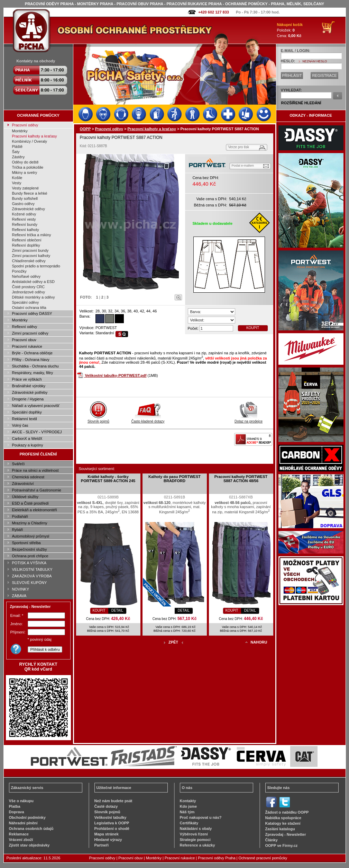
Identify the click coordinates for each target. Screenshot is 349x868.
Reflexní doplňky (26, 245)
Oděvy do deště (25, 162)
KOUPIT (253, 328)
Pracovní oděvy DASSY (32, 313)
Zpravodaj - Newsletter (286, 834)
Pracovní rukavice (27, 346)
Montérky (20, 131)
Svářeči (19, 464)
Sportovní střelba (26, 543)
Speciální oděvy (26, 302)
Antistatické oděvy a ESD (34, 282)
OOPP (85, 129)
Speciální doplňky (27, 412)
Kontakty (188, 801)
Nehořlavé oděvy (26, 276)
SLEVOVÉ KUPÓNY (30, 583)
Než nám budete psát (113, 801)
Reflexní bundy (25, 224)
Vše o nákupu (21, 801)
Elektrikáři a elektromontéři (35, 510)
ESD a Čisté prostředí (30, 503)
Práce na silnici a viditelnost (35, 470)
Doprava (17, 812)
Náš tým (187, 812)
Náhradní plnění (23, 823)
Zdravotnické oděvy (29, 209)
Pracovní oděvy (25, 125)
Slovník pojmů (98, 419)
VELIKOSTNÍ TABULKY (32, 569)
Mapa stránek (107, 834)
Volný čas (20, 425)
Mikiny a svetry (25, 172)
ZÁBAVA (19, 596)
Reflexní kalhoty (26, 230)
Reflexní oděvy (25, 327)
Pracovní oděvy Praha (217, 858)
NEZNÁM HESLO (315, 61)
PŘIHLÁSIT (292, 76)
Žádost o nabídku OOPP (287, 812)
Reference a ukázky (198, 845)
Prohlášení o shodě (112, 829)
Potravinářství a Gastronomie (37, 490)
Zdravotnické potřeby (30, 392)
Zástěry (19, 157)
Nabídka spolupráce (283, 818)
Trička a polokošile (28, 167)
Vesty (17, 183)
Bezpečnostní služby (30, 549)
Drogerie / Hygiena (28, 399)
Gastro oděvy (23, 204)
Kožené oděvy (24, 214)
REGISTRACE (324, 76)
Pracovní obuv (24, 340)
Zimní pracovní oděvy (30, 333)
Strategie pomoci (195, 840)
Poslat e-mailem (243, 166)
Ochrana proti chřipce (30, 556)
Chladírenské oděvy (29, 261)
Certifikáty (189, 823)
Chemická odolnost (28, 477)
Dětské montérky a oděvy (34, 297)
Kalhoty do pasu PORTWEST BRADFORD (174, 479)
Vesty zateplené (26, 188)
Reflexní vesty (24, 219)
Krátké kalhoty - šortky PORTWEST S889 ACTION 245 (108, 479)
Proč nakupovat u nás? (201, 817)
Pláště (17, 147)
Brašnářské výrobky (29, 386)
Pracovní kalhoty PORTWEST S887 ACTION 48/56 (241, 479)
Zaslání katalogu (280, 829)
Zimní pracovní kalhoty (31, 256)
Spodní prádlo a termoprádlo (36, 266)
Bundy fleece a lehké (30, 193)
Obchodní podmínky (27, 817)
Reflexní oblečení (27, 240)
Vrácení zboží (21, 840)
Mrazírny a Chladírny (30, 523)
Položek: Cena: (290, 30)
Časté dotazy (106, 806)
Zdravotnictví (23, 484)
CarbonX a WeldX (27, 439)
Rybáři (18, 530)
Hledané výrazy (108, 840)
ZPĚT (173, 642)
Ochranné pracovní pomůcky (263, 858)
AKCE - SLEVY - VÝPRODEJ (37, 432)
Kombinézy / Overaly (30, 141)
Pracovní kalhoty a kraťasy (35, 136)
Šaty (16, 152)
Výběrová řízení (194, 834)
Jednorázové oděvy (29, 292)
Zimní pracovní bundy (30, 250)
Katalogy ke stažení (283, 823)
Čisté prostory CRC (29, 287)
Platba (15, 806)
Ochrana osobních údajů (31, 829)
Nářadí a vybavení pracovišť (36, 406)
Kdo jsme (189, 806)
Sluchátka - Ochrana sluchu (35, 366)
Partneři (102, 845)
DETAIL (117, 610)
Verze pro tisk (239, 147)
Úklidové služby (25, 497)
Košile (17, 178)
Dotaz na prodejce (249, 419)
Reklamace (19, 834)
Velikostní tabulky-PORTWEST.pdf (116, 375)
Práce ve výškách (27, 379)
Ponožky (19, 271)
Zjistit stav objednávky (29, 845)
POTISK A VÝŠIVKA (29, 563)
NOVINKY (21, 589)
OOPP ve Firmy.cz (282, 845)
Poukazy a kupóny (28, 445)
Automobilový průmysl (31, 536)
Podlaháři (20, 516)
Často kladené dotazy (148, 419)
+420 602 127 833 (214, 12)
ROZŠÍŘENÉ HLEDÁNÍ (301, 103)
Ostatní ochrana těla (29, 308)
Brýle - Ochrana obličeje (32, 353)
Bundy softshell (25, 198)
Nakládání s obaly (196, 829)
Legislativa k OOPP (112, 823)
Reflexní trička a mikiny (32, 235)
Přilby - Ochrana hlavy (31, 360)
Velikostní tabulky (111, 817)
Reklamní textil (25, 419)
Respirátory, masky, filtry (33, 373)
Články (272, 840)
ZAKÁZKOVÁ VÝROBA (32, 576)
